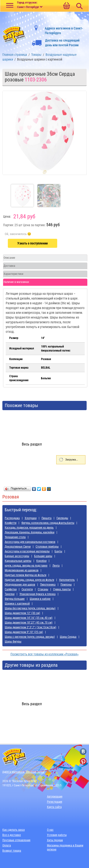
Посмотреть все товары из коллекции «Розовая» (44, 654)
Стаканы (43, 589)
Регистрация (55, 802)
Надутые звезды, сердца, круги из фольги (29, 580)
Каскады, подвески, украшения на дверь (29, 528)
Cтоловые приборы (47, 547)
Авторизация (55, 797)
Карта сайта (54, 807)
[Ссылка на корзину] (66, 6)
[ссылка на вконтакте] (83, 752)
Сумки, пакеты (62, 589)
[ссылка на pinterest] (83, 761)
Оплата (7, 845)
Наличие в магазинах (16, 282)
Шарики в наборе (40, 599)
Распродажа (12, 518)
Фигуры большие (15, 599)
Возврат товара (12, 851)
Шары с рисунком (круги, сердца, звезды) (30, 637)
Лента (56, 566)
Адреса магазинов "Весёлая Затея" (24, 772)
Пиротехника (48, 585)
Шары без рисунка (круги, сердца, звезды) (30, 608)
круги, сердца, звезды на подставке (26, 566)
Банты (58, 551)
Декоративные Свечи (18, 547)
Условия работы (57, 835)
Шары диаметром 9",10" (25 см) (24, 632)
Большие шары (43, 556)
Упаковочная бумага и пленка (37, 594)
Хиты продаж (55, 840)
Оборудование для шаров (20, 585)
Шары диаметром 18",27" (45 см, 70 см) (29, 623)
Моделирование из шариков (22, 570)
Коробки (41, 561)
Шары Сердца (68, 637)
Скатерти (27, 589)
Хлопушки (31, 518)
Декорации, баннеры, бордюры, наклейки (30, 532)
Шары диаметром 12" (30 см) (22, 613)
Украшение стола (15, 537)
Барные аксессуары (17, 556)
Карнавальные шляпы (18, 561)
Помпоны (66, 585)
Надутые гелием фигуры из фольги (26, 575)
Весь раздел (32, 444)
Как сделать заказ (14, 830)
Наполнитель (67, 580)
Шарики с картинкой (17, 604)
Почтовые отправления (16, 840)
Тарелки (10, 594)
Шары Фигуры (13, 642)
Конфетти (11, 523)
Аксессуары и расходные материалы (27, 551)
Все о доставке (12, 835)
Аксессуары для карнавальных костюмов (30, 542)
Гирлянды (62, 518)
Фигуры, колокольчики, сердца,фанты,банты (48, 523)
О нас (50, 830)
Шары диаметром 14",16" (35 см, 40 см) (29, 618)
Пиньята (47, 518)
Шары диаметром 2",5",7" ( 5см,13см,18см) (30, 627)
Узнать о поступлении (33, 243)
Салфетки (11, 589)
